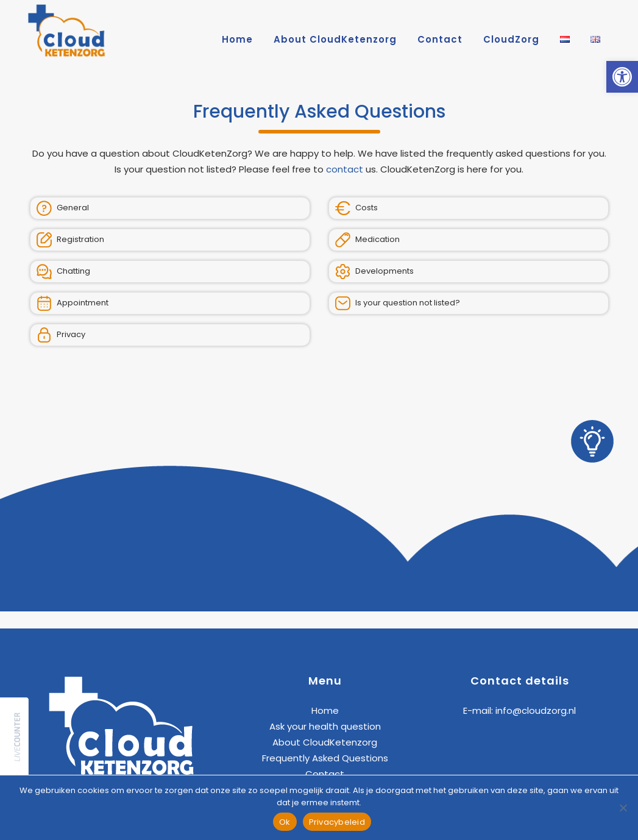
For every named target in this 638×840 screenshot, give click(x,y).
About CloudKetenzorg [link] (325, 742)
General (63, 208)
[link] (622, 77)
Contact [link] (325, 774)
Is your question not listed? (398, 303)
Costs (356, 208)
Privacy (61, 335)
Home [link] (325, 710)
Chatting (63, 272)
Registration (70, 240)
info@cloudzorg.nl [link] (536, 710)
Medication (367, 240)
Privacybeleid (337, 822)
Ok (285, 822)
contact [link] (345, 169)
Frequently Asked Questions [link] (325, 758)
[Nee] (623, 808)
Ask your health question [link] (325, 726)
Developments (374, 272)
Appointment (73, 303)
